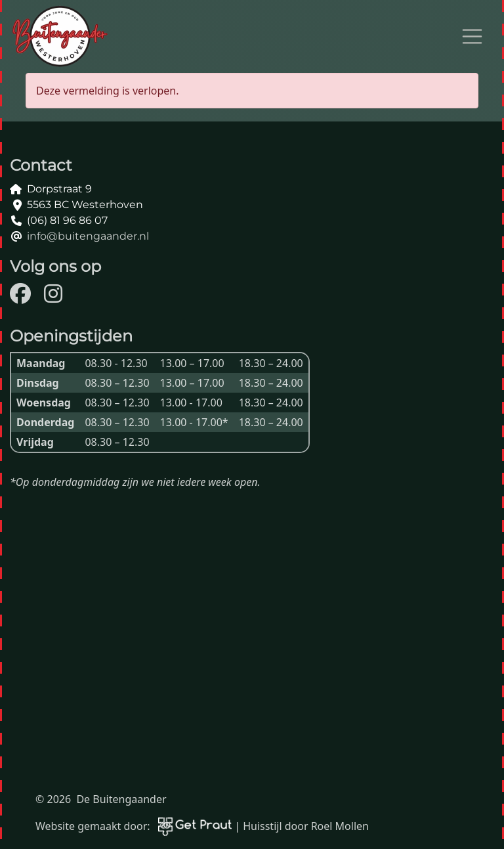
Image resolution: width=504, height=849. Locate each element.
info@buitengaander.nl (88, 236)
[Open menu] (472, 37)
